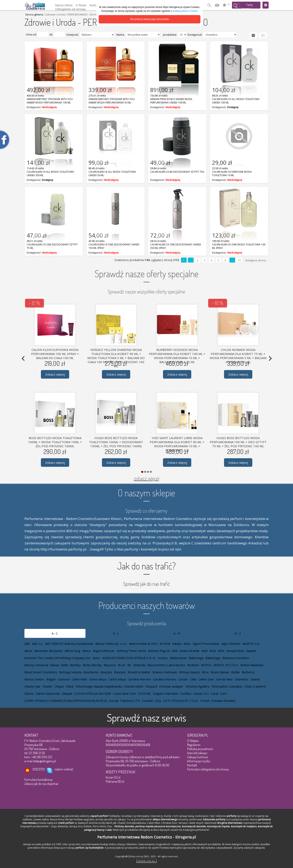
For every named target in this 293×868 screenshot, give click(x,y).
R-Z (238, 633)
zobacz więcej (147, 478)
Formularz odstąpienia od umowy (208, 769)
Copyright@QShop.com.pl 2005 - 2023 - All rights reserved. (147, 856)
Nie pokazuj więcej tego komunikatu (150, 19)
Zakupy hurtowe (197, 757)
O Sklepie (193, 741)
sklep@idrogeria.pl (44, 761)
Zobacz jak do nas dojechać (42, 784)
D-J (116, 633)
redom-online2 (64, 769)
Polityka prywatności (200, 749)
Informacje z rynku (199, 761)
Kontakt (192, 765)
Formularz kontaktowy (39, 780)
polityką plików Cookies (185, 11)
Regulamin (194, 745)
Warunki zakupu (197, 753)
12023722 (39, 769)
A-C (55, 633)
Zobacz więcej (55, 374)
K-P (177, 633)
